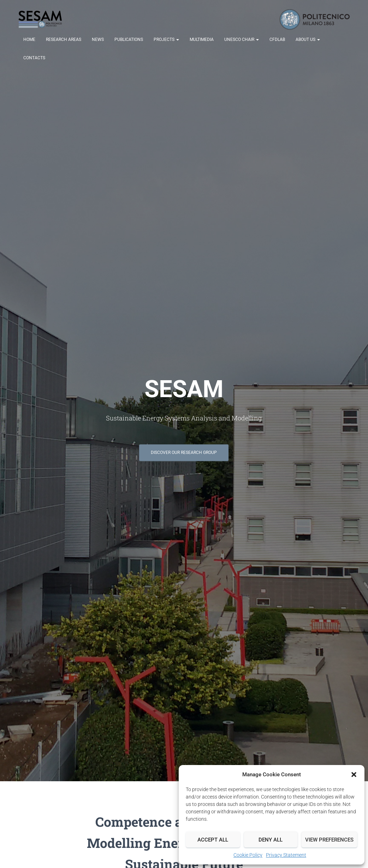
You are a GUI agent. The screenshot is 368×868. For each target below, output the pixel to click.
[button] (354, 775)
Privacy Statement (286, 855)
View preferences (329, 840)
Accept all (213, 840)
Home (29, 40)
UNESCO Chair (242, 40)
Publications (129, 40)
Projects (166, 40)
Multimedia (202, 40)
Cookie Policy (248, 855)
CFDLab (277, 40)
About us (308, 40)
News (98, 40)
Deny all (271, 840)
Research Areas (64, 40)
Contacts (34, 58)
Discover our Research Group (184, 453)
